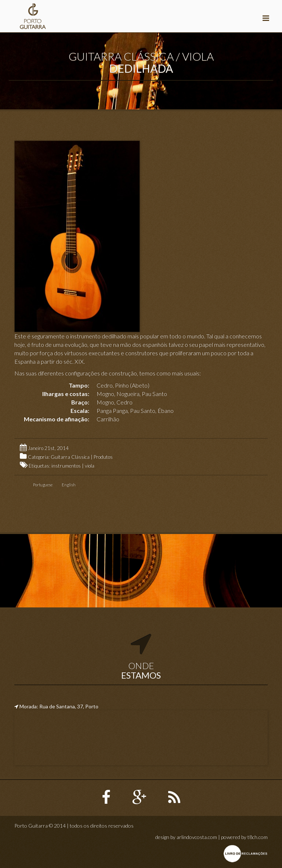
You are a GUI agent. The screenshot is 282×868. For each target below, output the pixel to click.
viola (90, 466)
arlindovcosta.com (197, 837)
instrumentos (66, 466)
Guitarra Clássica (70, 457)
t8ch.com (258, 837)
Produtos (103, 457)
